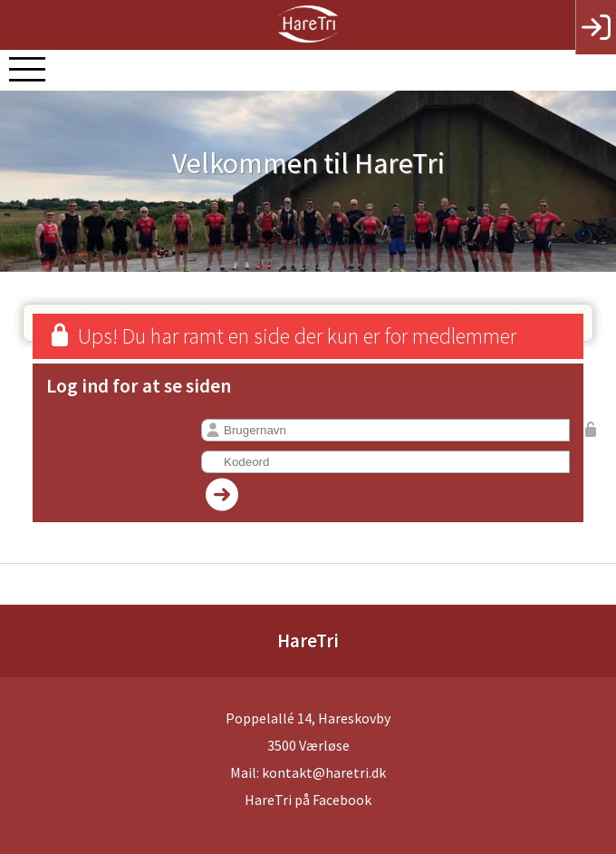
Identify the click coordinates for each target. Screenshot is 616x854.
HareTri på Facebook (308, 800)
